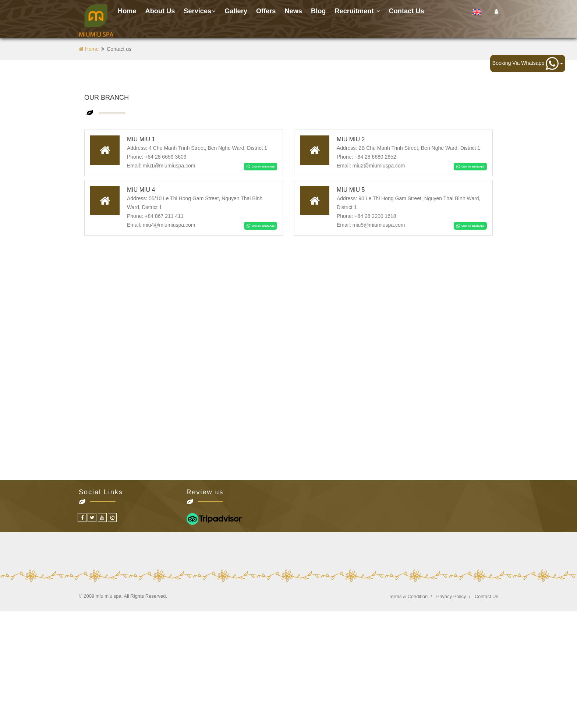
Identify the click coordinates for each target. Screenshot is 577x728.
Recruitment (357, 11)
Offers (266, 11)
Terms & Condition (408, 596)
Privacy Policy (451, 596)
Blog (318, 11)
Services (200, 11)
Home (127, 11)
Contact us (407, 11)
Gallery (236, 11)
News (293, 11)
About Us (160, 11)
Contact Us (486, 596)
